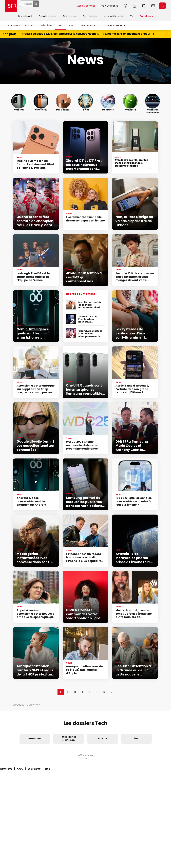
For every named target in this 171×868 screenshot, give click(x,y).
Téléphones (69, 16)
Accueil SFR (11, 6)
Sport (72, 25)
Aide (125, 6)
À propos (34, 769)
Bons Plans (146, 16)
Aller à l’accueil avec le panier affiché (144, 6)
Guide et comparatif (115, 25)
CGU (20, 769)
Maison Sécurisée (114, 16)
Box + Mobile (90, 16)
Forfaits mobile (47, 16)
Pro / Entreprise (109, 6)
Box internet (25, 16)
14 (104, 692)
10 (97, 692)
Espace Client (162, 6)
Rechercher (67, 6)
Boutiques (135, 6)
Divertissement (89, 25)
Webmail (153, 6)
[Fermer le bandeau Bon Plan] (167, 34)
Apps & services (86, 6)
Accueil (29, 25)
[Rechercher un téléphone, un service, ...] (47, 6)
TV (132, 16)
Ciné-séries (45, 25)
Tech (60, 25)
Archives (6, 769)
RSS (48, 769)
